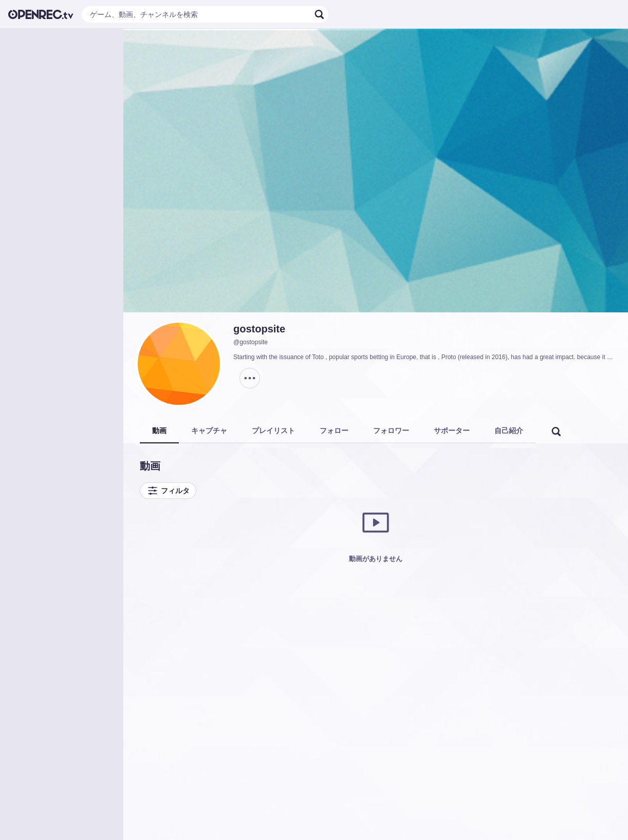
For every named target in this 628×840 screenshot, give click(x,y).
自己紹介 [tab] (509, 431)
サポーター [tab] (452, 431)
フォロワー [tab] (391, 431)
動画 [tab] (159, 431)
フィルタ (168, 491)
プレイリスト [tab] (273, 431)
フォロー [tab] (334, 431)
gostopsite (259, 329)
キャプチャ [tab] (209, 431)
